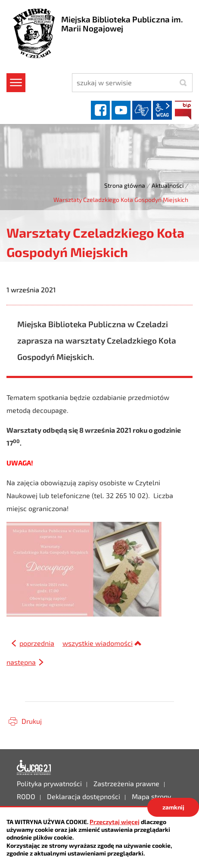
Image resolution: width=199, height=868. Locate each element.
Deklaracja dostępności (34, 768)
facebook (100, 110)
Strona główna (125, 185)
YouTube (121, 110)
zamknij (173, 807)
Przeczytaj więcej (115, 822)
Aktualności (168, 185)
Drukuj (32, 721)
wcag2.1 (162, 110)
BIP (183, 110)
